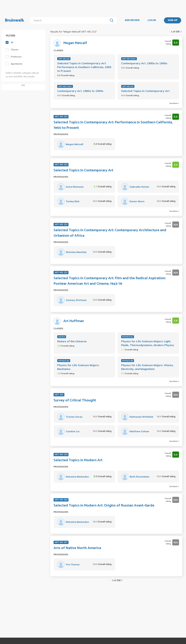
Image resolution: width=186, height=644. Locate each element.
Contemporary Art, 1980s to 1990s (144, 63)
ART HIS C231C (129, 59)
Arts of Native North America (77, 548)
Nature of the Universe (72, 341)
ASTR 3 (62, 337)
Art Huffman (74, 321)
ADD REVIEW (132, 20)
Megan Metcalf (75, 43)
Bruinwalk (14, 20)
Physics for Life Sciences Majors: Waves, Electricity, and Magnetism (147, 367)
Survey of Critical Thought (75, 400)
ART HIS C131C (65, 86)
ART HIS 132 (64, 59)
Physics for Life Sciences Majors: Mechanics (78, 367)
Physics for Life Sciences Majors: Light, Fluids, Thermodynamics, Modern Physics (148, 343)
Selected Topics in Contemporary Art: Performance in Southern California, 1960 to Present (84, 67)
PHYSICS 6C (128, 337)
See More (174, 103)
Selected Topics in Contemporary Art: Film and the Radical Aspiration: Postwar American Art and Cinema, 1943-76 (110, 281)
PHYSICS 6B (128, 361)
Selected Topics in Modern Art (78, 460)
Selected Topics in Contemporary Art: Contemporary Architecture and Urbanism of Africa (110, 233)
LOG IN (152, 20)
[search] (70, 20)
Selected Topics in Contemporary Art (145, 91)
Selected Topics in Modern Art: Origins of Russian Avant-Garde (104, 506)
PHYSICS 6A (64, 361)
